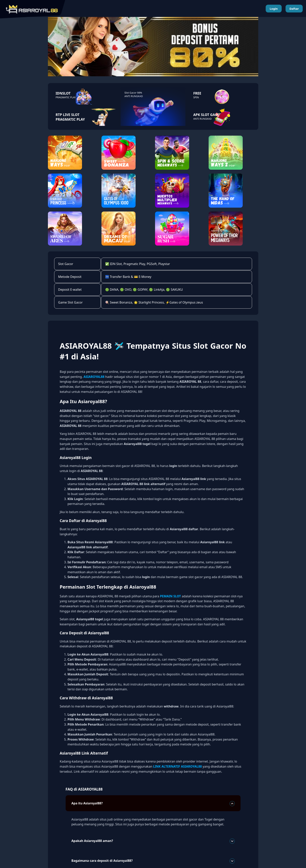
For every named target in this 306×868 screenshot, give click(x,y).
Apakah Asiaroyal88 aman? (153, 841)
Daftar (294, 9)
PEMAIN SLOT (171, 596)
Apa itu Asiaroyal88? (153, 804)
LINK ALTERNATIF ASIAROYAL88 (177, 766)
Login (274, 9)
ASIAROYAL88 (94, 377)
